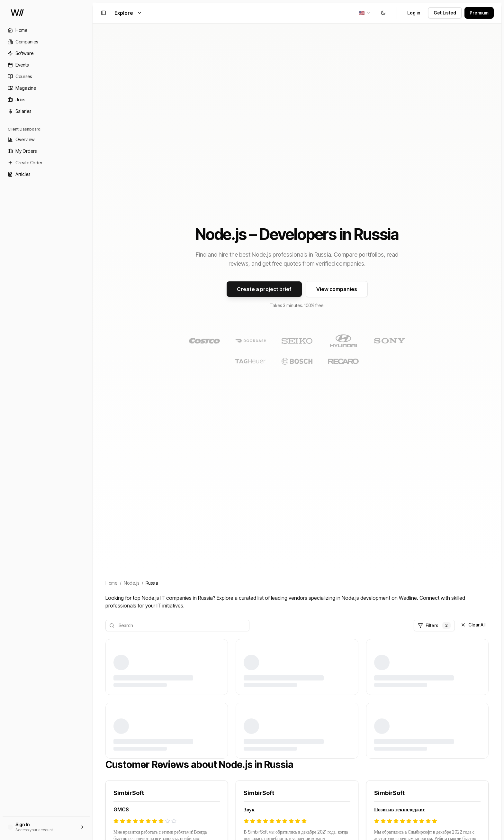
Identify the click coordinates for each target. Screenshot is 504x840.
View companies (337, 289)
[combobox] (365, 13)
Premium (479, 13)
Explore (128, 13)
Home (111, 583)
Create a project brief (264, 289)
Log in (414, 13)
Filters (434, 625)
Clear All (473, 625)
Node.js (131, 583)
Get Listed (445, 13)
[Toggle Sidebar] (93, 420)
